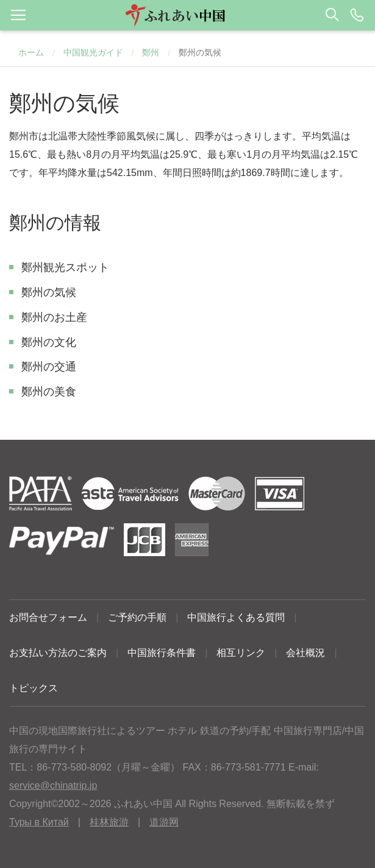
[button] (187, 15)
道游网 (164, 822)
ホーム (31, 52)
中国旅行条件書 (162, 653)
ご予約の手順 (137, 617)
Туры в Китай (39, 822)
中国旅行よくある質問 (236, 617)
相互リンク (241, 653)
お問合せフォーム (48, 617)
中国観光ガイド (93, 52)
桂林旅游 (109, 822)
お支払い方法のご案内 (58, 653)
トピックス (34, 688)
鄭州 (151, 52)
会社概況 (305, 653)
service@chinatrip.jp (53, 785)
